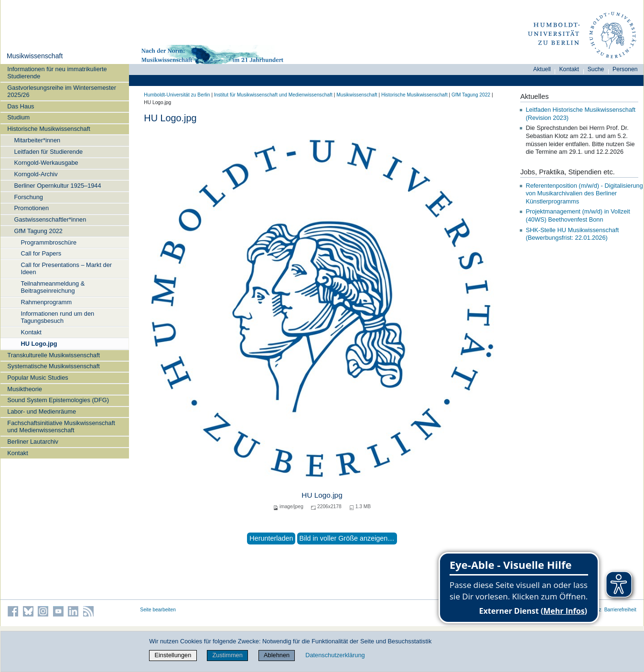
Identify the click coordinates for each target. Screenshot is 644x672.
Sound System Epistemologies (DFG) (58, 400)
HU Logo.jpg (39, 344)
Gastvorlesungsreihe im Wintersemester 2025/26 (62, 91)
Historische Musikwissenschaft (49, 129)
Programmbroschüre (48, 242)
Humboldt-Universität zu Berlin (177, 95)
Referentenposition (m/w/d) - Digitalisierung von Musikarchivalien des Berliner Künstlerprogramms (584, 193)
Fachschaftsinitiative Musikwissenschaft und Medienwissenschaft (61, 427)
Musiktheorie (25, 389)
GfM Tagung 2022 (38, 231)
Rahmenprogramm (46, 302)
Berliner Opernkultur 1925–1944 (57, 186)
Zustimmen (228, 655)
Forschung (28, 197)
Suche (596, 69)
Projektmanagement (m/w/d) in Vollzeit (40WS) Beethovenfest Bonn (578, 215)
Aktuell (542, 69)
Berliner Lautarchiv (33, 442)
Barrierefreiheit (620, 610)
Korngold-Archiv (36, 174)
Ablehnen (277, 655)
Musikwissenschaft (35, 56)
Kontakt (31, 332)
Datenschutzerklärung (335, 655)
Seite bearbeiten (158, 610)
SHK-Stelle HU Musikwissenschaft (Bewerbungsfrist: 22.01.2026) (572, 234)
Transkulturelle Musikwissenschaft (54, 355)
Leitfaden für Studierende (48, 152)
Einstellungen (173, 655)
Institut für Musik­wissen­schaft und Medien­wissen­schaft (273, 95)
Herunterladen (271, 538)
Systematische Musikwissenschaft (53, 366)
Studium (18, 117)
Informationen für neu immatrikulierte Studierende (57, 73)
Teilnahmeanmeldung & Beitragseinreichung (53, 287)
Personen (625, 69)
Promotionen (31, 208)
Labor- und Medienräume (42, 411)
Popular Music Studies (38, 378)
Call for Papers (41, 253)
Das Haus (21, 106)
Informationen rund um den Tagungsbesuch (57, 317)
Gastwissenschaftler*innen (50, 219)
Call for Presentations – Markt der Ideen (66, 268)
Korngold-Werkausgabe (46, 163)
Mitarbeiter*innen (37, 140)
